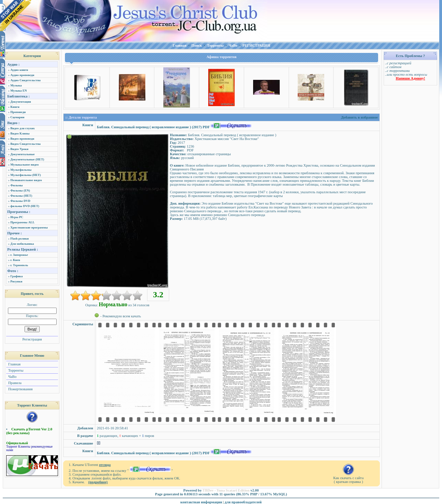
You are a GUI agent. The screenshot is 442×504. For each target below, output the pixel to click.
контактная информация (201, 502)
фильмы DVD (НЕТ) (25, 206)
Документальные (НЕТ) (27, 159)
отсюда (105, 465)
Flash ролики (20, 239)
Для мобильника (22, 244)
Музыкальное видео (25, 165)
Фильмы (17, 185)
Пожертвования (20, 389)
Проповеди (18, 112)
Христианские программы (29, 227)
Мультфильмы (21, 170)
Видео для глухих (23, 128)
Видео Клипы (20, 133)
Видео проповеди (22, 139)
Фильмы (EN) (20, 190)
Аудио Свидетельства (26, 80)
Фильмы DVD (20, 201)
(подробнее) (98, 482)
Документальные (23, 154)
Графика (17, 276)
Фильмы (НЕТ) (21, 196)
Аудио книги (19, 70)
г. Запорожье (19, 255)
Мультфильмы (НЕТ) (26, 175)
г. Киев (15, 260)
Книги (15, 107)
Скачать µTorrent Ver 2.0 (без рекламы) (29, 431)
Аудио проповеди (22, 75)
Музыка (16, 85)
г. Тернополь (19, 265)
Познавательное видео (26, 180)
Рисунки (16, 281)
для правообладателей (243, 502)
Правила (14, 383)
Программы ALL (22, 222)
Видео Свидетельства (26, 144)
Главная (14, 364)
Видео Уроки (19, 149)
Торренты (15, 370)
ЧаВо (12, 377)
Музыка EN (19, 91)
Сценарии (17, 117)
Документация (21, 102)
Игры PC (17, 217)
